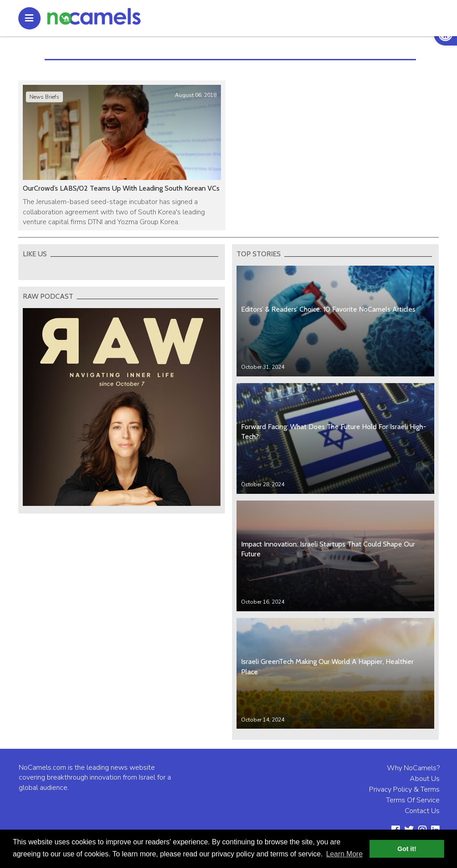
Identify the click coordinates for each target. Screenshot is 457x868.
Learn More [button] (345, 854)
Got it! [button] (407, 849)
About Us (425, 779)
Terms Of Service (413, 800)
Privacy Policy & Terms (404, 789)
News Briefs (44, 97)
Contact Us (422, 811)
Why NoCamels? (413, 768)
